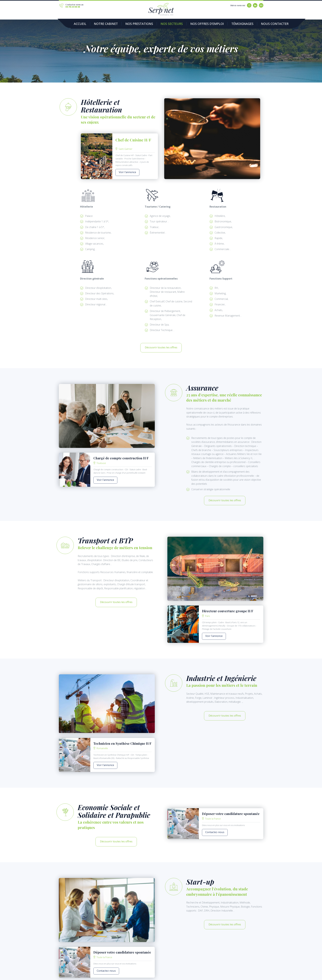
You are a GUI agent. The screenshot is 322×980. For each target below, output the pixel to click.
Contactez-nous (212, 819)
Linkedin (255, 5)
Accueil (78, 24)
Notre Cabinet (100, 24)
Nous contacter (238, 24)
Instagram (249, 5)
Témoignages (211, 24)
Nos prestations (127, 24)
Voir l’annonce (125, 171)
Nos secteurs (154, 24)
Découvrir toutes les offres (161, 344)
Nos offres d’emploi (183, 24)
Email (261, 5)
